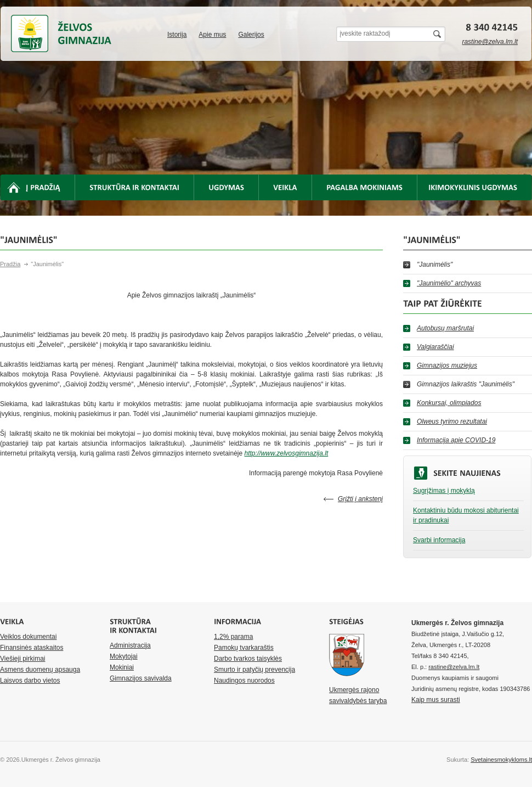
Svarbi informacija (439, 540)
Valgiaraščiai (435, 347)
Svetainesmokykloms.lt (501, 760)
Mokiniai (122, 667)
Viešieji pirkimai (22, 659)
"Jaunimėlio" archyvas (449, 283)
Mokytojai (124, 656)
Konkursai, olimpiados (449, 403)
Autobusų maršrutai (445, 328)
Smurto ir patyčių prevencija (254, 670)
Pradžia (10, 264)
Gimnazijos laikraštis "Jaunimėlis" (466, 384)
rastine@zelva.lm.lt (490, 42)
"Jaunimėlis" (435, 265)
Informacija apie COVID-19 (456, 440)
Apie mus (212, 35)
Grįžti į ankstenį (360, 499)
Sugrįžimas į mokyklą (444, 491)
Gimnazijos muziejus (447, 366)
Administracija (130, 645)
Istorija (177, 35)
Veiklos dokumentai (28, 637)
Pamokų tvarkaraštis (244, 648)
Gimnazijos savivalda (141, 678)
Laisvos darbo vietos (30, 681)
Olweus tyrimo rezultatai (452, 421)
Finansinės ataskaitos (32, 648)
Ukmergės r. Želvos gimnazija (30, 33)
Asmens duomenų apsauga (40, 670)
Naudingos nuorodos (244, 681)
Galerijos (251, 35)
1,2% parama (233, 637)
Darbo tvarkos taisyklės (248, 659)
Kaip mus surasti (436, 700)
